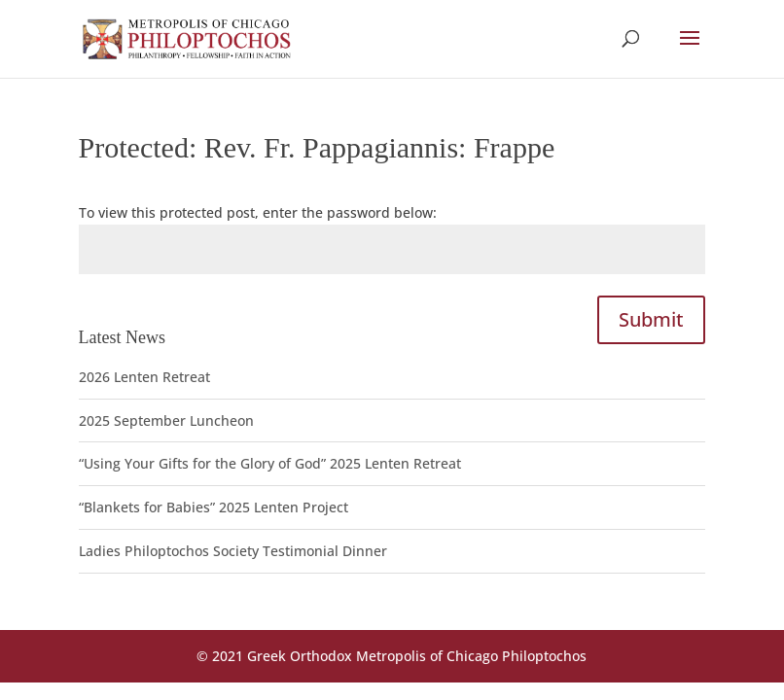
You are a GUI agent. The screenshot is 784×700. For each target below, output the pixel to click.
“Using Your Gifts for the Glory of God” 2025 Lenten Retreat (270, 463)
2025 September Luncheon (166, 420)
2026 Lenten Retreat (144, 377)
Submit (651, 319)
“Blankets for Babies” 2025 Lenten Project (214, 507)
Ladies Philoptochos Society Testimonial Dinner (233, 551)
